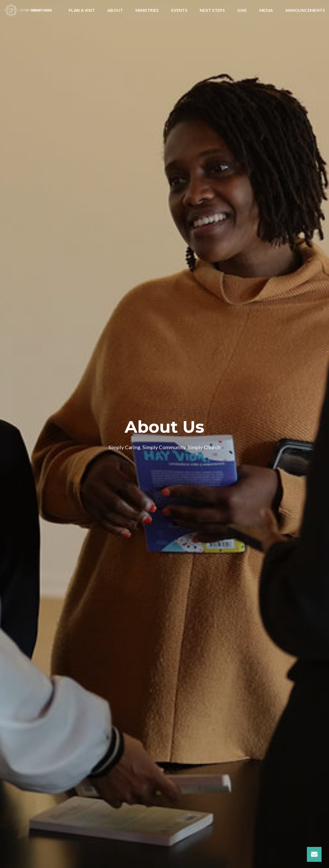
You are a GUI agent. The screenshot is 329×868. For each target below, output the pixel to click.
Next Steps (212, 10)
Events (179, 10)
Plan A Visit (82, 10)
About (115, 10)
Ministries (147, 10)
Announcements (305, 10)
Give (242, 10)
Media (266, 10)
